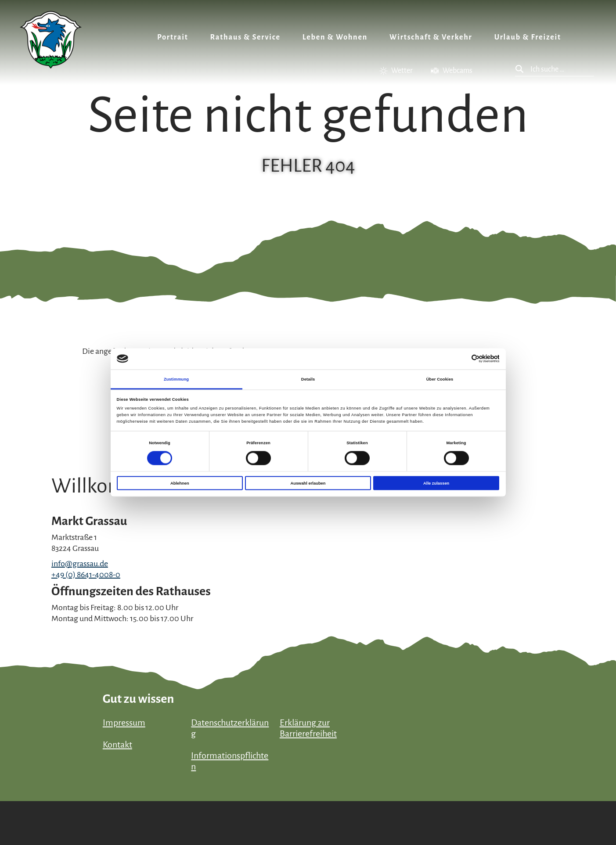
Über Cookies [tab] (440, 379)
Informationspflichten (230, 761)
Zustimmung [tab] (176, 379)
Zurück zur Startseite (51, 40)
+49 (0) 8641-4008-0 (86, 575)
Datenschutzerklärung (230, 728)
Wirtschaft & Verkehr (431, 37)
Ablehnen (180, 483)
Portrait (173, 37)
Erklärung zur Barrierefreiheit (308, 728)
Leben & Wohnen (335, 37)
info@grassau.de (80, 564)
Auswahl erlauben (308, 483)
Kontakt (117, 744)
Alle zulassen (436, 483)
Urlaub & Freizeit (528, 37)
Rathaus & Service (245, 37)
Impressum (124, 723)
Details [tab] (308, 379)
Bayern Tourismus (521, 807)
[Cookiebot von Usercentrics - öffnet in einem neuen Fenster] (461, 359)
